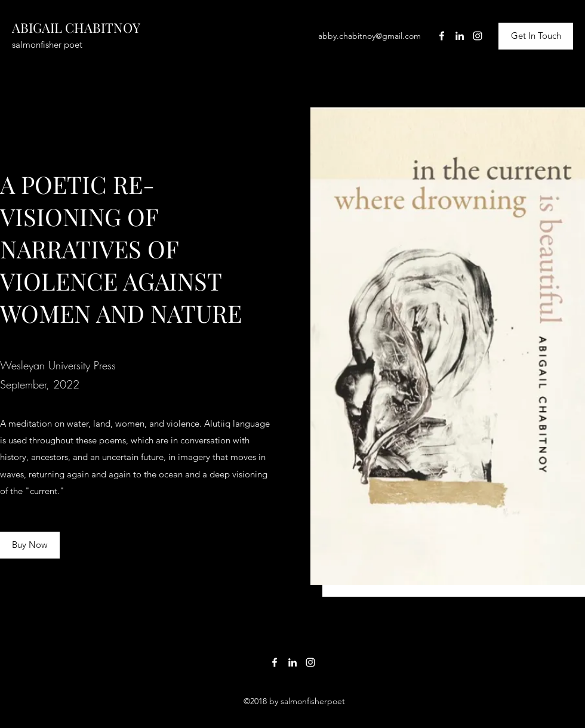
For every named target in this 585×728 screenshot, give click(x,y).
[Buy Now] (30, 545)
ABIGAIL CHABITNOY (76, 27)
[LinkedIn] (460, 36)
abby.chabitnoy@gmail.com (370, 36)
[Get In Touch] (536, 36)
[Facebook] (442, 36)
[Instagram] (478, 36)
